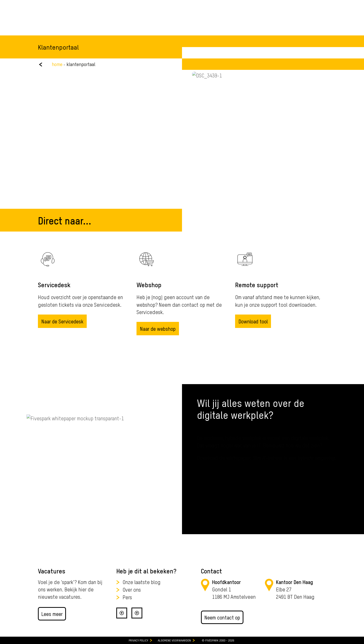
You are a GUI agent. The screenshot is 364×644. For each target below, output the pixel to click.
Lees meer (52, 614)
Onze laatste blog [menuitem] (142, 582)
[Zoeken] (268, 23)
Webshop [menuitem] (284, 5)
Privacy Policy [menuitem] (138, 640)
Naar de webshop (158, 329)
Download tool (253, 321)
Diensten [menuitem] (105, 23)
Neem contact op (222, 617)
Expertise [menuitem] (132, 23)
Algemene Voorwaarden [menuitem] (174, 640)
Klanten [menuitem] (159, 23)
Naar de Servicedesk (62, 321)
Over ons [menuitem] (132, 589)
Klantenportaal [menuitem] (311, 5)
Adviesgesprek (308, 23)
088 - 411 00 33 (261, 5)
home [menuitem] (57, 64)
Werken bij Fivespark (60, 5)
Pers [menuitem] (127, 597)
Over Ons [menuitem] (185, 23)
